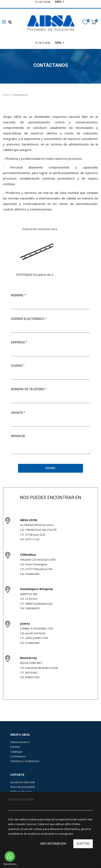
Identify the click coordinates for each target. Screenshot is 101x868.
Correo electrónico (28, 319)
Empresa (18, 342)
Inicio (6, 95)
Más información (53, 844)
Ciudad (17, 366)
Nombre (17, 295)
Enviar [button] (50, 468)
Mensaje (18, 436)
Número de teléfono (28, 389)
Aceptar (83, 844)
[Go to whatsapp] (10, 856)
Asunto (17, 413)
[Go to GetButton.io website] (10, 864)
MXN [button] (58, 43)
